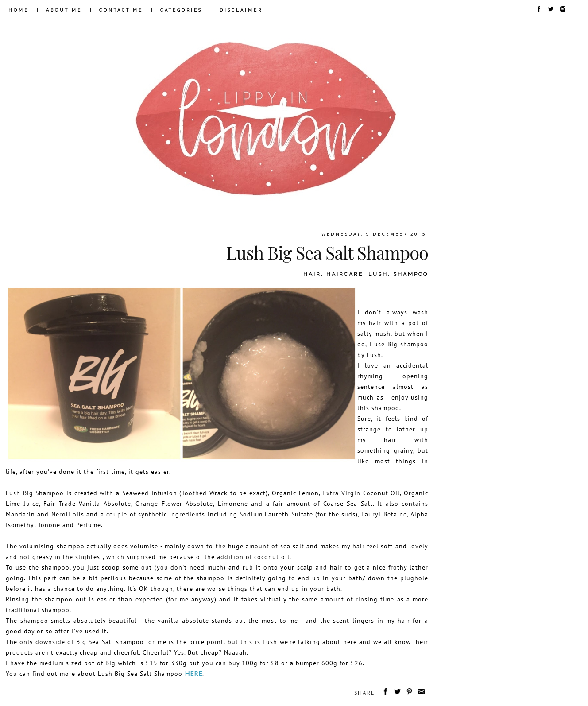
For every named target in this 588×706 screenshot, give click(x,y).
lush (378, 274)
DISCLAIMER (241, 10)
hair (312, 274)
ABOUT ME (64, 10)
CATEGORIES (181, 10)
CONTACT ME (121, 10)
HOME (19, 10)
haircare (345, 274)
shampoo (411, 274)
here (193, 673)
